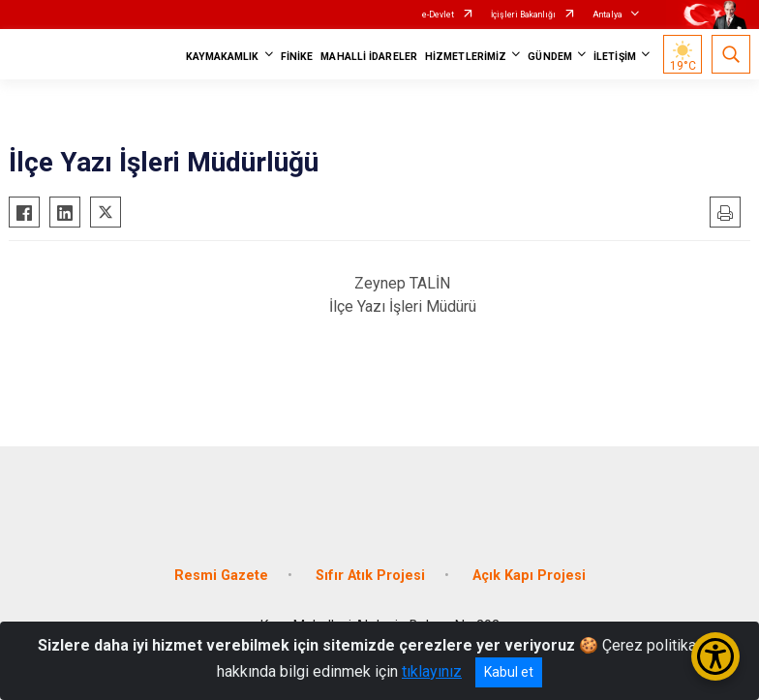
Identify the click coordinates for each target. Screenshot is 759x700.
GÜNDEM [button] (550, 57)
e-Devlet (438, 15)
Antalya (607, 15)
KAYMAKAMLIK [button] (223, 57)
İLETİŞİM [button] (615, 57)
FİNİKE (297, 57)
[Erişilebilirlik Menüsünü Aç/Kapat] (715, 656)
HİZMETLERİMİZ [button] (466, 57)
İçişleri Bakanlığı (523, 15)
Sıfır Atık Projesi (370, 576)
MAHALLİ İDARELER (369, 57)
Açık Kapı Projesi (529, 576)
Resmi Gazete (221, 576)
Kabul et (509, 672)
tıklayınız (432, 671)
